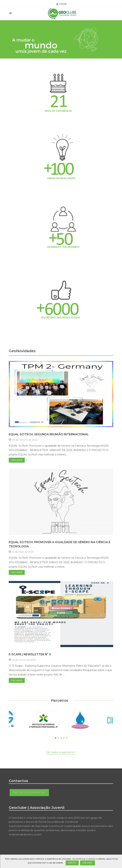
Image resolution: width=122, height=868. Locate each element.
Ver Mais (17, 460)
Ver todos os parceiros (61, 752)
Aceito (72, 863)
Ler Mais (88, 863)
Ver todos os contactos (29, 793)
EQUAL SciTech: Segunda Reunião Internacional (49, 434)
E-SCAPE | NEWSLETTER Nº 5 (30, 654)
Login (61, 4)
